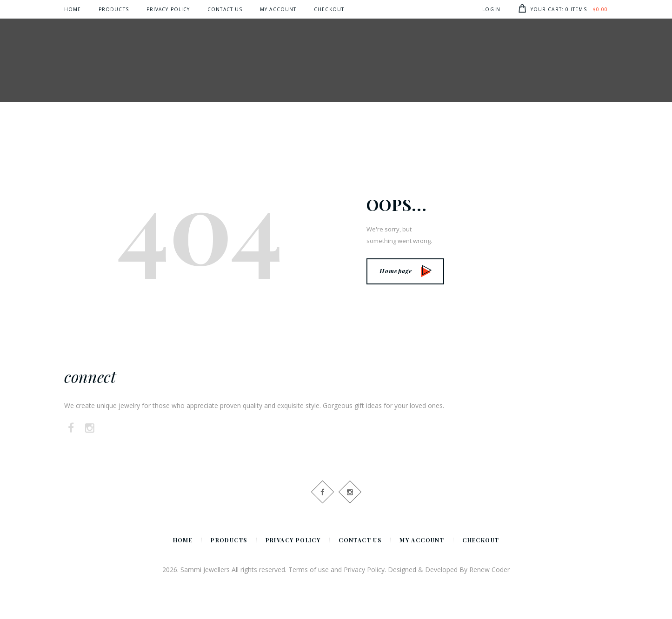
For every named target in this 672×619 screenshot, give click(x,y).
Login (491, 9)
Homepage (406, 271)
